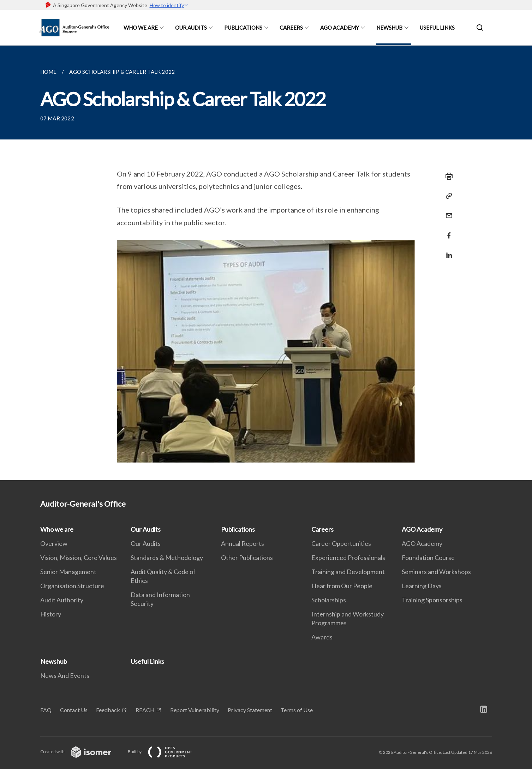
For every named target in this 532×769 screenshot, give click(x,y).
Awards (322, 637)
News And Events (65, 675)
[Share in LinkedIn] (447, 251)
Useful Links (437, 28)
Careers (291, 28)
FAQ (46, 710)
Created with (81, 752)
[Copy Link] (447, 196)
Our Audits (191, 28)
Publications (243, 28)
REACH (145, 710)
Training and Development (348, 572)
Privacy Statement (250, 710)
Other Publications (247, 558)
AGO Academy (340, 28)
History (51, 614)
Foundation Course (428, 558)
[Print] (447, 176)
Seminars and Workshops (436, 572)
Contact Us (74, 710)
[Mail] (447, 211)
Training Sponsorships (432, 600)
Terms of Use (297, 710)
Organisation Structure (72, 586)
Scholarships (329, 600)
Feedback (108, 710)
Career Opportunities (341, 543)
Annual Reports (243, 543)
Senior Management (68, 572)
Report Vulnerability (195, 710)
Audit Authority (62, 600)
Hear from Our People (342, 586)
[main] (266, 263)
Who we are (141, 28)
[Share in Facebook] (447, 231)
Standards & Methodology (167, 558)
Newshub (389, 28)
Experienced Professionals (348, 558)
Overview (54, 543)
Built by (166, 752)
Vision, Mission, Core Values (79, 558)
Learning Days (422, 586)
